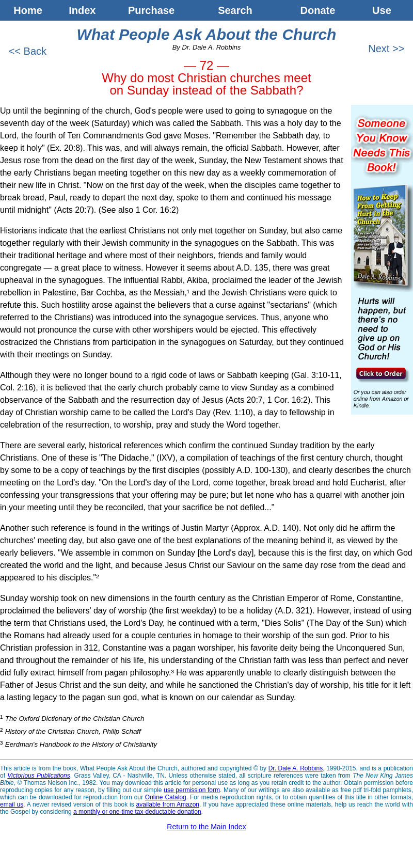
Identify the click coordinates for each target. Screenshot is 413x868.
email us (12, 804)
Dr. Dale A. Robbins (296, 768)
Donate (318, 10)
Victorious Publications (38, 776)
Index (82, 10)
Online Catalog (166, 797)
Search (235, 10)
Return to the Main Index (206, 827)
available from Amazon (168, 804)
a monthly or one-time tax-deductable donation (137, 812)
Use (386, 10)
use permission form (192, 790)
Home (28, 10)
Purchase (151, 10)
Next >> (388, 49)
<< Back (26, 51)
